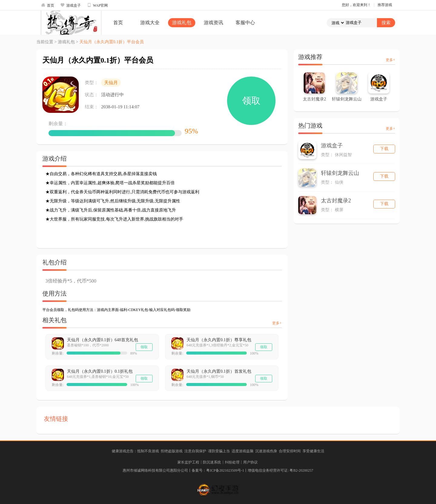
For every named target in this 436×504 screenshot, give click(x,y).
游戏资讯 (213, 23)
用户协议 (250, 462)
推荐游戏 (385, 5)
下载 (384, 149)
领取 (251, 101)
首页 (48, 5)
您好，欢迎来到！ (356, 5)
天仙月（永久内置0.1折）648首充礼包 (102, 340)
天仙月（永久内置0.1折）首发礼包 (219, 371)
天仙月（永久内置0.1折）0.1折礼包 (100, 371)
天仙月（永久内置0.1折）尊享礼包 (219, 340)
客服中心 (245, 23)
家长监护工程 (188, 462)
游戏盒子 (71, 5)
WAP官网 (97, 5)
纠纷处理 (232, 462)
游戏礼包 (182, 23)
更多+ (277, 323)
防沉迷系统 (212, 462)
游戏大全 (150, 23)
